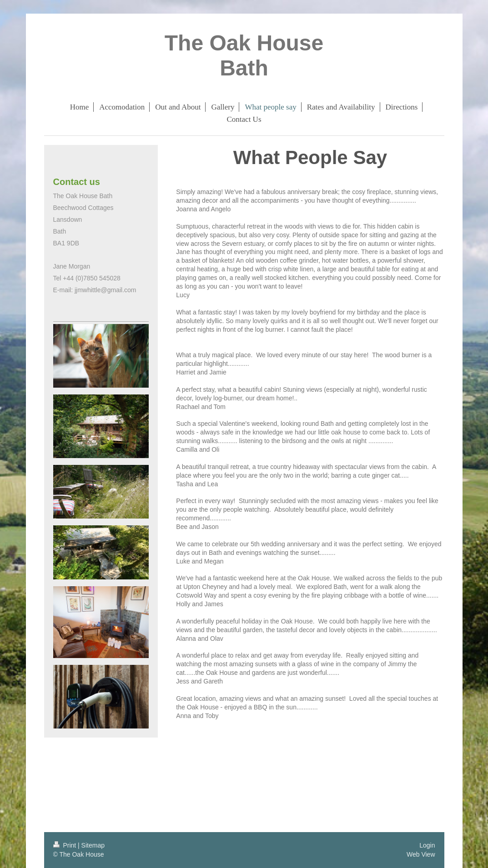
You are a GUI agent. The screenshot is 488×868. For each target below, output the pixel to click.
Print (66, 845)
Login (427, 845)
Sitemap (93, 845)
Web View (421, 854)
